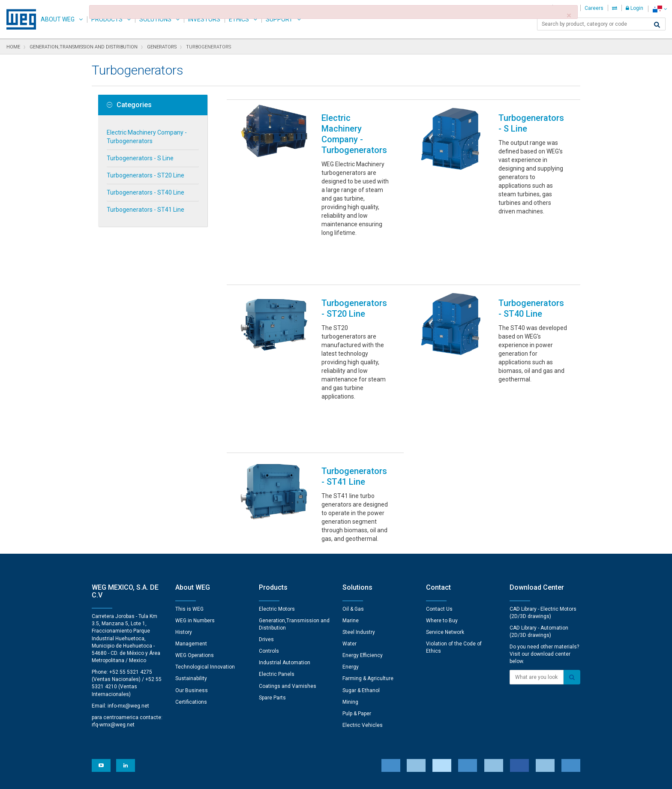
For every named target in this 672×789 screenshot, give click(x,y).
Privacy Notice (233, 777)
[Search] (657, 25)
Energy (351, 575)
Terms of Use (330, 777)
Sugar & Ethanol (361, 599)
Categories (129, 105)
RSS (358, 777)
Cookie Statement (282, 777)
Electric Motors (277, 517)
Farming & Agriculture (368, 587)
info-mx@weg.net (128, 614)
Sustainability (191, 587)
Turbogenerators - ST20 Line (145, 175)
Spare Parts (272, 606)
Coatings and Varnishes (288, 594)
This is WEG (189, 517)
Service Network (445, 540)
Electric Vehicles (363, 633)
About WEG (58, 19)
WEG (18, 19)
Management (191, 552)
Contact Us (439, 517)
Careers (594, 8)
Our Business (192, 599)
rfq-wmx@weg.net (113, 633)
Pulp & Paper (357, 622)
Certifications (191, 610)
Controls (269, 559)
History (184, 540)
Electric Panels (277, 582)
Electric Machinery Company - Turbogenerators (147, 137)
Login (634, 8)
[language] (660, 9)
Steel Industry (359, 540)
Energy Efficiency (363, 564)
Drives (266, 548)
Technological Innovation (205, 575)
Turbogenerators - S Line (140, 158)
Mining (350, 610)
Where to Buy (442, 529)
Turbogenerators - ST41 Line (145, 210)
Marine (351, 529)
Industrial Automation (285, 571)
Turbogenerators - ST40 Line (145, 192)
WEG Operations (195, 564)
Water (349, 552)
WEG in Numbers (195, 529)
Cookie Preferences (344, 751)
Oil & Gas (353, 517)
